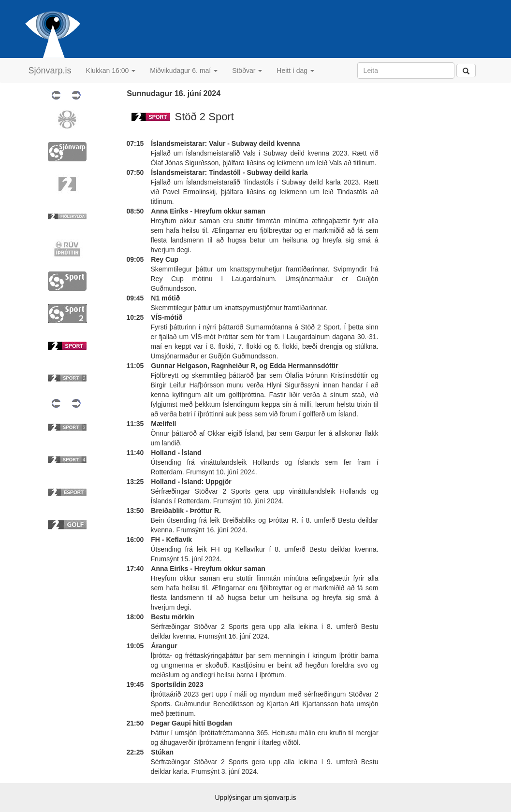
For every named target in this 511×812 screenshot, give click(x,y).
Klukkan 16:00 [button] (111, 71)
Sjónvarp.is (50, 71)
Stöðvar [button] (247, 71)
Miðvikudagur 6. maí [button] (184, 71)
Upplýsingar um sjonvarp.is (255, 798)
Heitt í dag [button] (295, 71)
